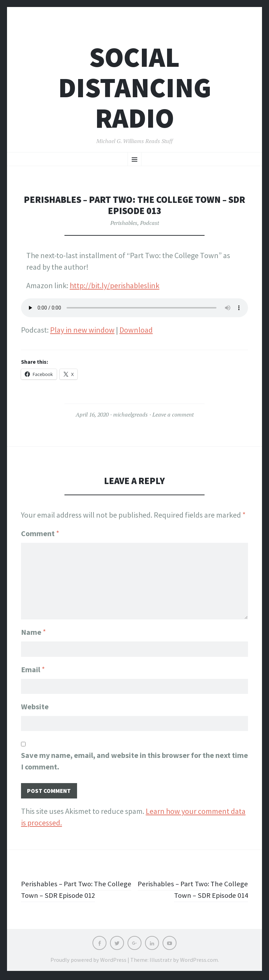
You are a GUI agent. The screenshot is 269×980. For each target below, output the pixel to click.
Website (35, 706)
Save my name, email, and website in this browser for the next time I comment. (134, 762)
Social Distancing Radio (135, 88)
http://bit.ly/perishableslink (115, 285)
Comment (40, 533)
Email (33, 668)
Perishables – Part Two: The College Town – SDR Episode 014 (196, 891)
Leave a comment (173, 414)
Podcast (150, 223)
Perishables (124, 223)
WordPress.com (199, 962)
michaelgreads (130, 414)
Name (33, 630)
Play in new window (82, 330)
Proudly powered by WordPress (88, 962)
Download (136, 330)
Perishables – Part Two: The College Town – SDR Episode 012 (73, 891)
